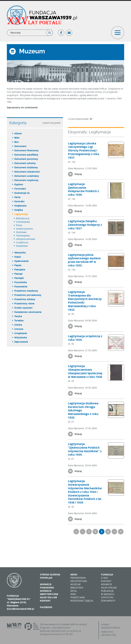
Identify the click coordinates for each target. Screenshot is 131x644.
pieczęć (19, 274)
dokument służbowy (26, 167)
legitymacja (21, 214)
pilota (19, 225)
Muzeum (75, 584)
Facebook (61, 31)
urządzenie (21, 333)
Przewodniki (78, 578)
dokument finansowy (27, 150)
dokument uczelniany (27, 176)
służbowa (21, 232)
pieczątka (20, 269)
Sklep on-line (48, 597)
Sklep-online (109, 588)
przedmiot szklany (25, 299)
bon (17, 142)
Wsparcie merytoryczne (49, 592)
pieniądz (19, 278)
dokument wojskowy (27, 180)
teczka (18, 316)
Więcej (78, 174)
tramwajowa (23, 235)
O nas (105, 578)
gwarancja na (22, 193)
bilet (17, 138)
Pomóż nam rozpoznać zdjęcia (82, 599)
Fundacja (107, 574)
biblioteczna (23, 218)
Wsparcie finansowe (47, 586)
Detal (74, 591)
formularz (20, 189)
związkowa (22, 246)
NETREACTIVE (109, 635)
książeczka (21, 206)
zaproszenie (21, 342)
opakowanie (22, 261)
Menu (74, 574)
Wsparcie (106, 584)
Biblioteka (77, 588)
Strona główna (50, 574)
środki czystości (24, 308)
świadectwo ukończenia (28, 312)
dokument (21, 146)
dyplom (19, 184)
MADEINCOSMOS (111, 628)
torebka (19, 320)
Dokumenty (108, 601)
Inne (73, 594)
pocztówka (21, 282)
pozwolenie (21, 286)
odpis (18, 257)
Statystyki (107, 597)
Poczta (69, 31)
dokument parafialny (26, 155)
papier (18, 265)
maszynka (20, 252)
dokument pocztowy (26, 159)
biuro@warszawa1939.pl (20, 609)
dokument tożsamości (27, 172)
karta (18, 197)
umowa (19, 329)
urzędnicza (22, 242)
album (18, 133)
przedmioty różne (25, 303)
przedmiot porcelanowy (28, 295)
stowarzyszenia (25, 229)
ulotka (18, 325)
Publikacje (107, 591)
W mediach (108, 594)
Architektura (79, 581)
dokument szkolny (25, 163)
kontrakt (20, 201)
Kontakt (45, 601)
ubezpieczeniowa (26, 239)
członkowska (23, 222)
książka (19, 210)
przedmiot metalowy (26, 291)
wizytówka (21, 337)
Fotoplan (46, 578)
